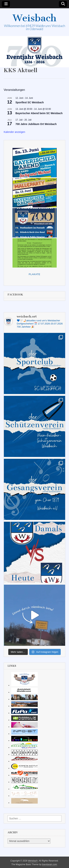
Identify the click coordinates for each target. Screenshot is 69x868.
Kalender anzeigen (14, 132)
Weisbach (35, 18)
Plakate (34, 274)
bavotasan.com (50, 865)
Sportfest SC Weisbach (30, 102)
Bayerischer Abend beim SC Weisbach (39, 113)
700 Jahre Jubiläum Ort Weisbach (36, 124)
